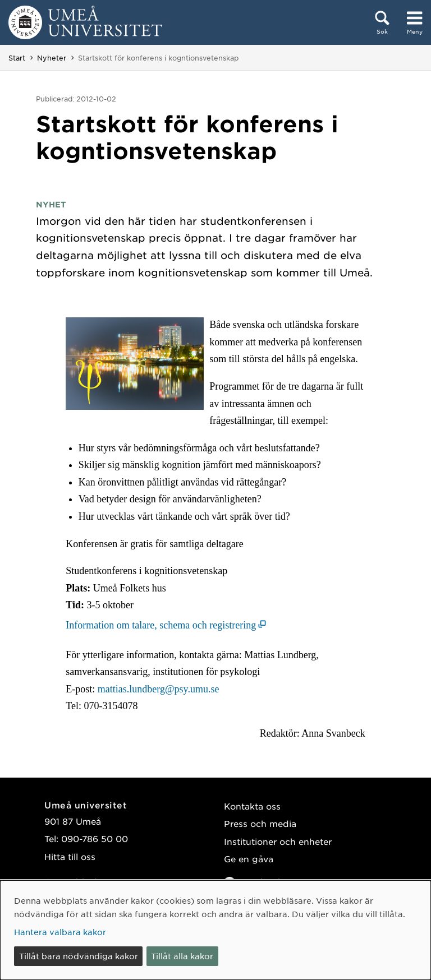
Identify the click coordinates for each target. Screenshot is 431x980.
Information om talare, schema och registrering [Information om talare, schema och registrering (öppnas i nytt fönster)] (161, 625)
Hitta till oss (70, 856)
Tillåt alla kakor (182, 956)
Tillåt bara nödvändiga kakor (79, 956)
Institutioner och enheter (278, 841)
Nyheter (52, 58)
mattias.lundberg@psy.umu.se (159, 689)
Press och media (260, 823)
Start (17, 58)
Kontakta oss (252, 806)
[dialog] (215, 930)
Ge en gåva (249, 859)
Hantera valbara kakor (60, 932)
